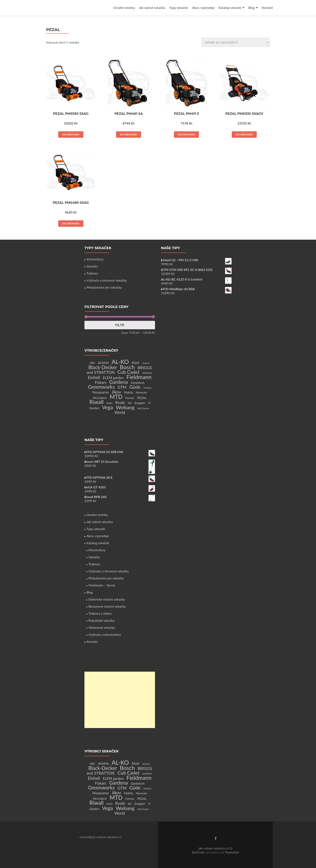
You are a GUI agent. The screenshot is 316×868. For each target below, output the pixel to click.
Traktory (92, 273)
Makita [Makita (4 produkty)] (128, 392)
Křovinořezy (95, 259)
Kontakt (267, 8)
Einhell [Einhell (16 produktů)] (94, 377)
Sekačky (92, 266)
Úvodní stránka (124, 8)
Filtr (120, 325)
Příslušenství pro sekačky (104, 287)
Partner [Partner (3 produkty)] (130, 398)
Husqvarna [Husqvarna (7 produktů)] (101, 392)
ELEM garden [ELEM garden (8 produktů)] (113, 378)
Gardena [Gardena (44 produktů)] (119, 382)
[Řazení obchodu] (236, 42)
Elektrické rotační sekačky (107, 599)
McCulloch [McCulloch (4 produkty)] (100, 398)
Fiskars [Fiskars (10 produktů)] (101, 382)
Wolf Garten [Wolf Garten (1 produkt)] (143, 408)
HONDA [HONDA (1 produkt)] (147, 388)
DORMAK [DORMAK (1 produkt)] (147, 373)
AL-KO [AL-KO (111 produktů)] (120, 362)
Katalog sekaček (230, 8)
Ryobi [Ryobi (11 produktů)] (120, 402)
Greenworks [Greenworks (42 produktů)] (101, 387)
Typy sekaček (179, 8)
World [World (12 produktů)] (120, 412)
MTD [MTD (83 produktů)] (116, 397)
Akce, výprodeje (203, 8)
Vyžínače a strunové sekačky (107, 280)
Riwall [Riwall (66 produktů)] (97, 402)
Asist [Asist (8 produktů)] (136, 363)
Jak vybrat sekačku (152, 8)
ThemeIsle (232, 852)
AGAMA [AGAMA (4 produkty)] (103, 363)
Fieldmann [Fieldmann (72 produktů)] (139, 377)
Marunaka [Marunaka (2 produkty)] (141, 393)
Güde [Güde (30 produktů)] (135, 387)
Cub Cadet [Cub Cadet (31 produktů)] (128, 372)
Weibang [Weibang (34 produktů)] (125, 407)
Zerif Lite (198, 852)
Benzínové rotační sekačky (107, 606)
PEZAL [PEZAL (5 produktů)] (142, 398)
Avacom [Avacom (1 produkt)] (146, 363)
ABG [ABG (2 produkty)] (92, 363)
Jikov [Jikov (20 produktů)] (116, 392)
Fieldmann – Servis (102, 585)
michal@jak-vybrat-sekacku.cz (101, 837)
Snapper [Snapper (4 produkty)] (140, 403)
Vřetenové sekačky (102, 627)
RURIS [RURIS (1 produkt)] (109, 403)
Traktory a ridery (100, 613)
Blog (251, 8)
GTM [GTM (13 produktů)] (122, 387)
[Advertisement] (120, 700)
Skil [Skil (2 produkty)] (129, 403)
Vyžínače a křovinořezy (105, 634)
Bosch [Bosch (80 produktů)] (127, 367)
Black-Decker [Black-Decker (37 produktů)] (103, 367)
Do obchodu (71, 134)
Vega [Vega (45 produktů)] (107, 407)
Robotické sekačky (102, 620)
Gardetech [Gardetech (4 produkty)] (138, 383)
